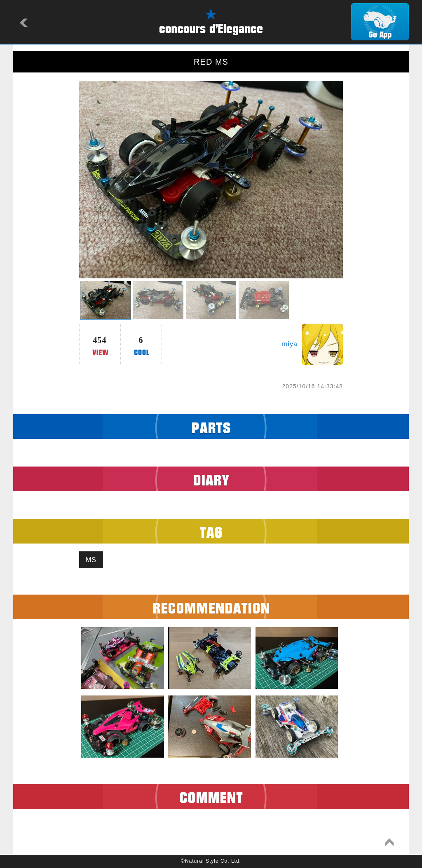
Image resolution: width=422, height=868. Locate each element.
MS (91, 560)
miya (290, 344)
